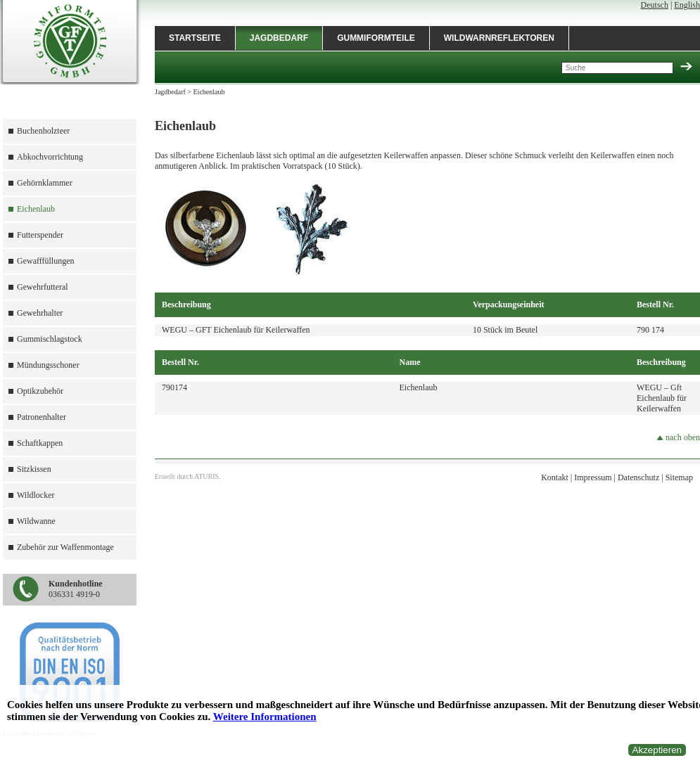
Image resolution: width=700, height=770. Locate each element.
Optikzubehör (40, 391)
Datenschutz (638, 477)
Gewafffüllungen (46, 261)
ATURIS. (208, 476)
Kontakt (555, 477)
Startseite (195, 38)
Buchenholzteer (43, 131)
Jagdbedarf (279, 38)
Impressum (593, 477)
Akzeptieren (657, 750)
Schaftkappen (40, 443)
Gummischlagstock (50, 339)
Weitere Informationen (265, 717)
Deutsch (655, 5)
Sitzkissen (34, 469)
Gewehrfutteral (43, 287)
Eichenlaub (36, 209)
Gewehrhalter (40, 313)
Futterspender (40, 235)
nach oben (678, 437)
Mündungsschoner (48, 365)
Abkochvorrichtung (50, 157)
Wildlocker (36, 495)
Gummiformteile (376, 38)
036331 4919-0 (76, 589)
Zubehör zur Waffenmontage (65, 547)
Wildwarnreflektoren (499, 38)
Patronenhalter (42, 417)
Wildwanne (36, 521)
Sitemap (679, 477)
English (687, 5)
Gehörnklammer (45, 183)
